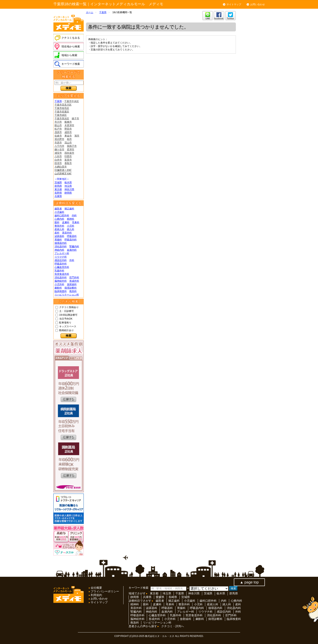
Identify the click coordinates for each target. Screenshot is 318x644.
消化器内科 (61, 246)
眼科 (57, 222)
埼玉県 (68, 186)
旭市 (77, 136)
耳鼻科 (76, 222)
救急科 (73, 291)
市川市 (58, 122)
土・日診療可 (67, 311)
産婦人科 (59, 229)
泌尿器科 (59, 236)
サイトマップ (234, 4)
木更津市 (69, 125)
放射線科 (72, 284)
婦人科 (71, 229)
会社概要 (96, 588)
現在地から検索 (71, 46)
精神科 (71, 219)
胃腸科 (58, 240)
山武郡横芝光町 (63, 174)
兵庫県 (58, 196)
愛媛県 (160, 597)
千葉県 (58, 101)
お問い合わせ (258, 4)
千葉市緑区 (61, 115)
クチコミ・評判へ (173, 626)
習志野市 (59, 139)
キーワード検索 (71, 64)
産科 (57, 233)
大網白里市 (61, 167)
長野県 (58, 193)
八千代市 (59, 146)
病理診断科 (71, 288)
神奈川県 (69, 189)
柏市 (69, 139)
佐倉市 (58, 136)
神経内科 (59, 250)
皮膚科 (66, 222)
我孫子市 (72, 146)
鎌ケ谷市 (59, 149)
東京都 (58, 189)
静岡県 (68, 193)
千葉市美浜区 (62, 118)
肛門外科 (74, 277)
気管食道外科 (62, 274)
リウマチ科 (61, 257)
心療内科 (59, 219)
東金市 (68, 136)
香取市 (68, 163)
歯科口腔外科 (62, 215)
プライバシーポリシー (105, 591)
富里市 (68, 160)
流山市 (68, 143)
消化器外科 (61, 277)
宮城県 (186, 597)
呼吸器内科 (71, 240)
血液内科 (72, 250)
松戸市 (58, 129)
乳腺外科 (59, 271)
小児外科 (59, 284)
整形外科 (59, 226)
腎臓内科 (74, 246)
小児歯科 (59, 212)
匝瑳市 (58, 163)
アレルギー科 (62, 253)
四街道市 (69, 153)
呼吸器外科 (61, 264)
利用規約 (96, 595)
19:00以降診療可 (68, 315)
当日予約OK (66, 319)
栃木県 (68, 182)
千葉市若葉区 (62, 112)
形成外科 (74, 281)
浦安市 (58, 153)
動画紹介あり (67, 330)
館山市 (58, 125)
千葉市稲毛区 (62, 108)
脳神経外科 (61, 281)
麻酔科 (58, 288)
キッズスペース (68, 326)
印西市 (68, 156)
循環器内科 (61, 243)
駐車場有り (65, 323)
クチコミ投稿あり (69, 307)
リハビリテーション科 (67, 295)
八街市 (58, 156)
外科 (72, 260)
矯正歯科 (69, 209)
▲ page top (249, 582)
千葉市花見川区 (63, 105)
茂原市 (58, 132)
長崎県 (173, 597)
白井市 (58, 160)
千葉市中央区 (72, 101)
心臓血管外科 (62, 267)
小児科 (71, 226)
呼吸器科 (72, 236)
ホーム (90, 12)
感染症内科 (61, 260)
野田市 (68, 129)
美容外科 (67, 233)
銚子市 (75, 118)
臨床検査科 (61, 291)
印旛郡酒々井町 (63, 170)
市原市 (58, 143)
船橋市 (68, 122)
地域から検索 (69, 55)
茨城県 (58, 182)
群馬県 (58, 186)
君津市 (71, 149)
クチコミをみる (71, 38)
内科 (74, 215)
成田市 (68, 132)
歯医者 (58, 209)
